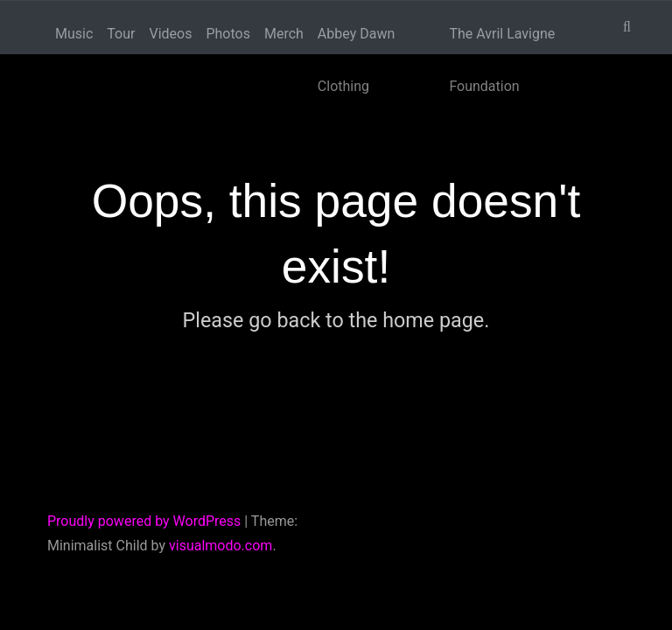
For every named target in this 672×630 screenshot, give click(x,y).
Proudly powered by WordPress (144, 521)
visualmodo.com (220, 546)
